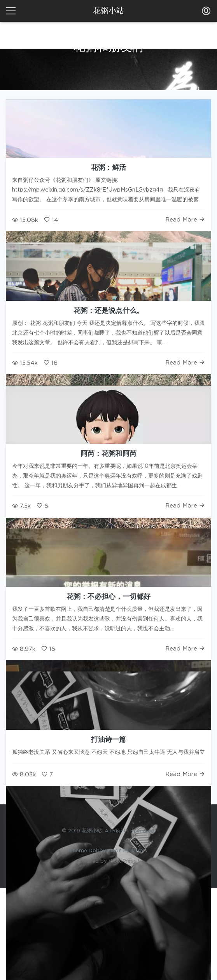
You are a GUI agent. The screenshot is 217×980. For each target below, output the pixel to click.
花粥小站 (108, 11)
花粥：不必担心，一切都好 (108, 597)
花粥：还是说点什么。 (108, 311)
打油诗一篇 (108, 740)
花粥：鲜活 (108, 168)
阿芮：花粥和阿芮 (108, 454)
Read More (185, 220)
